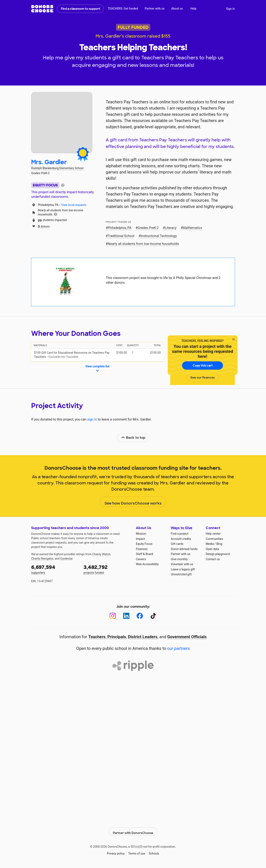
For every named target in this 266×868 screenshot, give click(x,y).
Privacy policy (116, 851)
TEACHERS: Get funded (123, 9)
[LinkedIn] (126, 616)
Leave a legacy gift (183, 569)
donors (44, 226)
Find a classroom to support (81, 9)
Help (193, 9)
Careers (141, 559)
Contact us (213, 559)
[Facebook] (140, 616)
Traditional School (121, 236)
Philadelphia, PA (120, 228)
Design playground (218, 554)
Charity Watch (101, 554)
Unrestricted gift (181, 574)
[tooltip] (63, 185)
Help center (213, 534)
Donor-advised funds (184, 549)
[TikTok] (153, 616)
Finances (142, 549)
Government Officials (187, 637)
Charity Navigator (42, 559)
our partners (178, 648)
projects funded (107, 569)
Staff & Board (145, 554)
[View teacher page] (62, 123)
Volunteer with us (182, 564)
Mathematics (192, 228)
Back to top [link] (133, 438)
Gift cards (177, 544)
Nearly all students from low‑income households (143, 244)
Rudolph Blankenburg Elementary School (57, 168)
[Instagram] (113, 616)
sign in (92, 419)
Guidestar (66, 559)
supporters (54, 569)
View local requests (74, 205)
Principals (117, 637)
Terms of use (137, 851)
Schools (154, 851)
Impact (140, 539)
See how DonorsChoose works (133, 502)
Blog (219, 544)
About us (177, 9)
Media (210, 544)
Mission (141, 534)
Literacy (171, 228)
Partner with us (155, 9)
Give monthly (179, 559)
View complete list (97, 369)
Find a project (180, 534)
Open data (212, 549)
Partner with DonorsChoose (133, 829)
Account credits (181, 539)
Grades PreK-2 (148, 228)
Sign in (230, 9)
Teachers (97, 637)
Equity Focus (144, 544)
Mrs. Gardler (49, 162)
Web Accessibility (147, 564)
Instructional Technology (159, 236)
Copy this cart (203, 366)
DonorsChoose (42, 9)
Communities (214, 539)
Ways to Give (182, 528)
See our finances (203, 378)
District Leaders (143, 637)
